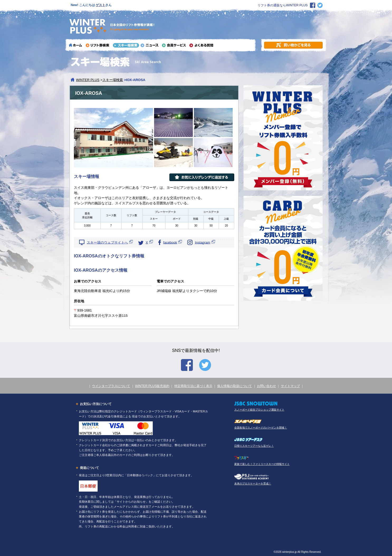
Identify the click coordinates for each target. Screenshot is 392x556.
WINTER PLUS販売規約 (152, 386)
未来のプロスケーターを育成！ (253, 484)
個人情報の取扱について (235, 386)
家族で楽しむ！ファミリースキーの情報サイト (262, 464)
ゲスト (101, 5)
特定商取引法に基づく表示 (193, 386)
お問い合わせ (266, 386)
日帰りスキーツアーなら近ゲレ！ (254, 446)
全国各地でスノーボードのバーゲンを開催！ (261, 428)
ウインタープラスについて (111, 386)
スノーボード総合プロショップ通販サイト (259, 410)
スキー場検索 (113, 80)
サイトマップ (290, 386)
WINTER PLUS (88, 80)
